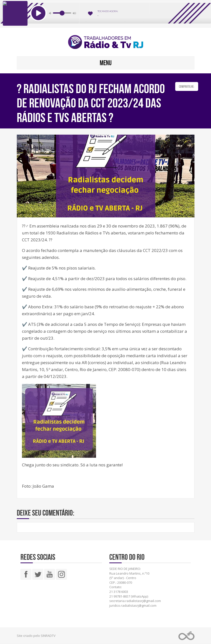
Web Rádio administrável (186, 636)
